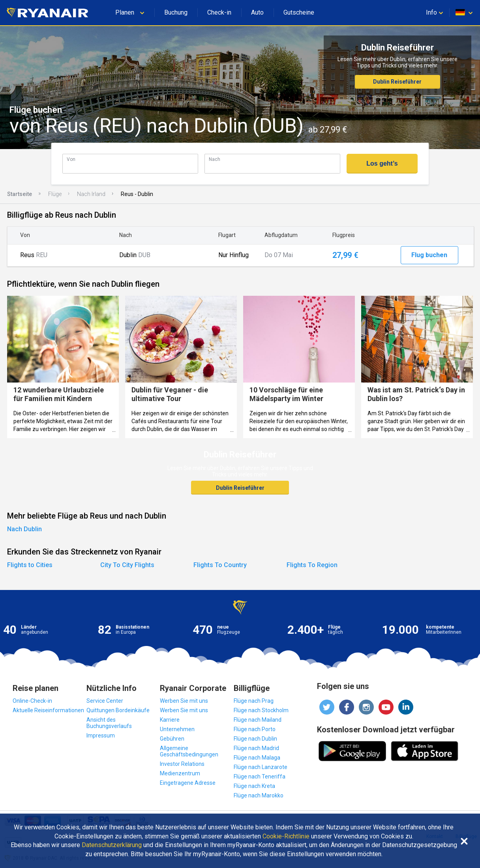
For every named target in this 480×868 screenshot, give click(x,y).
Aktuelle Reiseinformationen (48, 710)
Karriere (170, 720)
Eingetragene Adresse (188, 783)
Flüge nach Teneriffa (260, 777)
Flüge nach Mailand (258, 720)
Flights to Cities (30, 565)
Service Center (105, 701)
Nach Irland (91, 194)
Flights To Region (312, 565)
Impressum (101, 735)
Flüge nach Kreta (254, 786)
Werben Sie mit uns (184, 701)
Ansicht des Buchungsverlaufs (109, 723)
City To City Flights (127, 565)
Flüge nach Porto (255, 729)
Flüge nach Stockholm (261, 710)
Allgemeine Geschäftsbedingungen (189, 751)
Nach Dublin (24, 529)
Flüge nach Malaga (257, 758)
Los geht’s (382, 163)
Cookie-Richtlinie (286, 836)
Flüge (55, 194)
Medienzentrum (180, 773)
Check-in (219, 12)
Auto (257, 12)
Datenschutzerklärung (112, 845)
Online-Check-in (32, 701)
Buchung (176, 12)
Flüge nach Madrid (256, 748)
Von (71, 159)
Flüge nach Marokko (259, 795)
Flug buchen (429, 255)
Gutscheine (299, 12)
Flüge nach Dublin (255, 739)
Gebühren (172, 739)
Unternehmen (177, 729)
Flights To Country (220, 565)
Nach (215, 159)
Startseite (20, 194)
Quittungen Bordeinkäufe (118, 710)
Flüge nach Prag (254, 701)
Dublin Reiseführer (397, 82)
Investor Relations (182, 764)
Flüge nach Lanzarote (261, 767)
